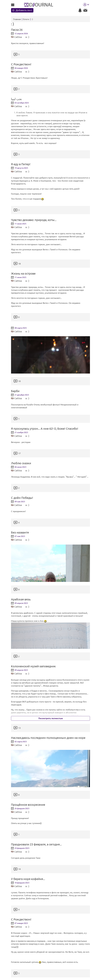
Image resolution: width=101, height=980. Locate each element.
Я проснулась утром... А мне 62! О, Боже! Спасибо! (45, 429)
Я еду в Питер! (21, 164)
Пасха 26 (17, 30)
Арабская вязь (21, 599)
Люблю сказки (21, 463)
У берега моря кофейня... (28, 879)
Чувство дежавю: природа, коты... (34, 220)
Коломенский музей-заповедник (33, 666)
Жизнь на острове (23, 274)
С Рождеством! (21, 64)
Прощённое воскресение (28, 805)
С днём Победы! (22, 498)
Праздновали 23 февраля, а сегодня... (36, 844)
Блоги (26, 19)
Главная (17, 19)
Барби (15, 391)
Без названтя (20, 532)
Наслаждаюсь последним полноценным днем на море (48, 738)
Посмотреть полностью (51, 718)
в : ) (27, 37)
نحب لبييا (16, 99)
